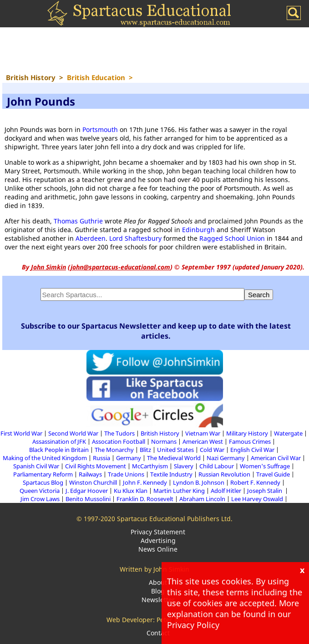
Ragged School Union (232, 238)
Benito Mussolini (88, 499)
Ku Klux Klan (131, 491)
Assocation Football (119, 441)
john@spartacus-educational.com (120, 267)
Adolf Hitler (226, 491)
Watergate (288, 433)
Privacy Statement (158, 532)
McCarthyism (150, 466)
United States (175, 450)
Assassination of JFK (59, 441)
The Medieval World (174, 458)
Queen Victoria (40, 491)
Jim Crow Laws (40, 499)
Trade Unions (126, 474)
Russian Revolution (224, 474)
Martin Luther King (179, 491)
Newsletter (158, 600)
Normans (164, 441)
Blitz (145, 450)
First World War (21, 433)
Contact (158, 633)
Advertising (158, 540)
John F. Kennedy (145, 482)
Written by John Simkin (154, 569)
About (158, 582)
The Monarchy (114, 450)
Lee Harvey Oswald (257, 499)
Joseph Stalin (265, 491)
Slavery (184, 466)
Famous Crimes (250, 441)
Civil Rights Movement (96, 466)
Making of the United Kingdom (45, 458)
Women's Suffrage (265, 466)
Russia (101, 458)
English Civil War (252, 450)
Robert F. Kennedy (255, 482)
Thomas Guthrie (78, 221)
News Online (158, 549)
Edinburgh (198, 230)
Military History (247, 433)
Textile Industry (171, 474)
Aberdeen (91, 238)
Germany (129, 458)
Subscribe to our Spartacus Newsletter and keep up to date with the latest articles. (156, 331)
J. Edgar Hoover (87, 491)
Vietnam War (203, 433)
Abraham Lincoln (202, 499)
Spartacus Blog (43, 482)
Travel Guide (273, 474)
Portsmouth (100, 129)
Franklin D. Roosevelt (145, 499)
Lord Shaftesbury (135, 238)
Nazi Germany (226, 458)
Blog (158, 591)
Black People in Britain (59, 450)
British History (160, 433)
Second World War (73, 433)
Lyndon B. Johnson (199, 482)
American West (203, 441)
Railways (90, 474)
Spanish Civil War (36, 466)
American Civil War (276, 458)
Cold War (212, 450)
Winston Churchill (93, 482)
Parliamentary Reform (43, 474)
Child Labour (217, 466)
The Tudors (119, 433)
